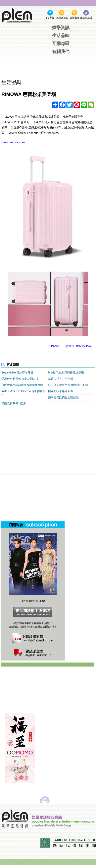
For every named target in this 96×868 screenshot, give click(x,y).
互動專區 (61, 44)
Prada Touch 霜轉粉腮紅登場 (66, 373)
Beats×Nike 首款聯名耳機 (17, 373)
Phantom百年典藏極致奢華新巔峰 (22, 385)
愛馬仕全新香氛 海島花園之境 (20, 379)
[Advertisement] (49, 67)
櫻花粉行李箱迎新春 (61, 391)
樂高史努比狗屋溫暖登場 (63, 397)
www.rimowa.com (13, 142)
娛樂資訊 (61, 28)
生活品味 (61, 36)
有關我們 (61, 52)
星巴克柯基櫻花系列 (14, 404)
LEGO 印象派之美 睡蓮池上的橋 (68, 385)
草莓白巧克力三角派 (61, 379)
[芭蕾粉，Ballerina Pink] (79, 346)
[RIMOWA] (54, 346)
